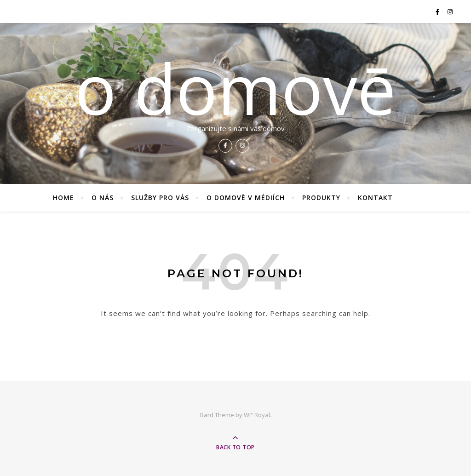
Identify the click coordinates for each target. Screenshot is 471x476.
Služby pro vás (160, 198)
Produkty (321, 198)
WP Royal (257, 415)
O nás (103, 198)
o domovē (235, 88)
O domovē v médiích (246, 198)
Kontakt (375, 198)
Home (63, 198)
